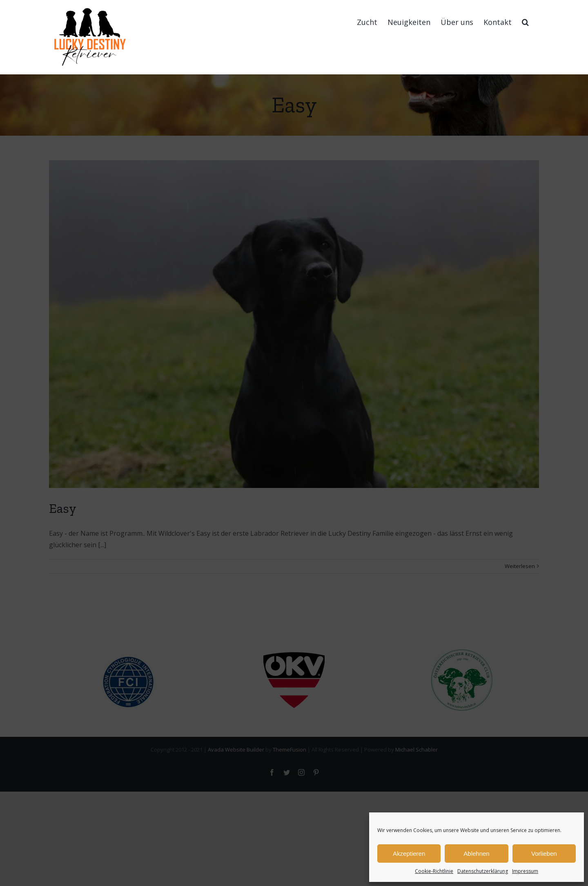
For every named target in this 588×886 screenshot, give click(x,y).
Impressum (525, 871)
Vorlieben (544, 854)
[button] (525, 22)
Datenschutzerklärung (483, 871)
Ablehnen (476, 854)
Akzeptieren (409, 854)
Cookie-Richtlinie (434, 871)
